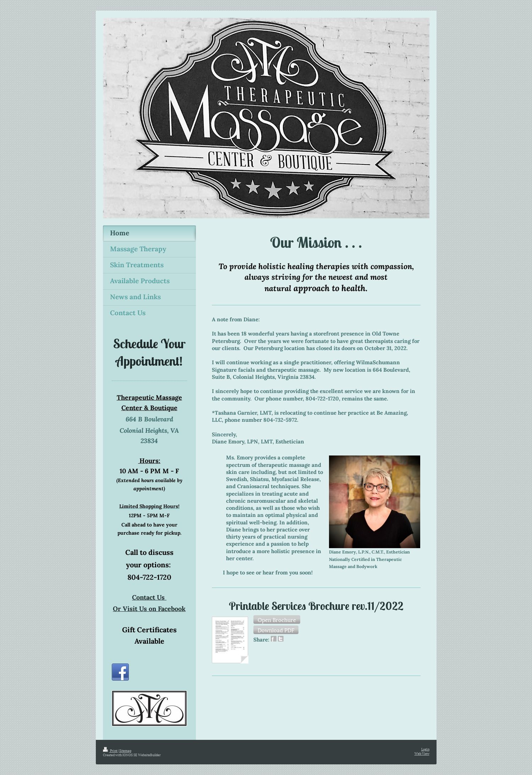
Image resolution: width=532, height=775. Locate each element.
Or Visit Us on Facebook (149, 609)
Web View (422, 753)
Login (425, 749)
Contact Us (149, 597)
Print (110, 750)
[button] (277, 620)
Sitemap (125, 750)
